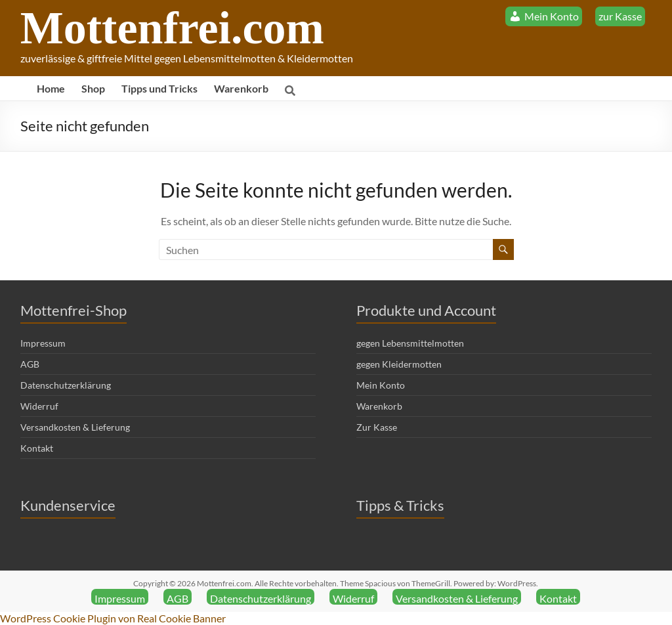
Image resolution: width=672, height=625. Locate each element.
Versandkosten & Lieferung (75, 427)
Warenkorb (241, 88)
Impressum (43, 343)
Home (51, 88)
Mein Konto (381, 385)
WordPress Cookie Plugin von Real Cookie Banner (113, 618)
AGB (30, 364)
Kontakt (37, 448)
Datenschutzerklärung (66, 385)
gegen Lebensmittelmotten (410, 343)
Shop (93, 88)
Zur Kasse (377, 427)
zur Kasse (620, 16)
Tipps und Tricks (159, 88)
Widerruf (39, 406)
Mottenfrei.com (172, 28)
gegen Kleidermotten (399, 364)
